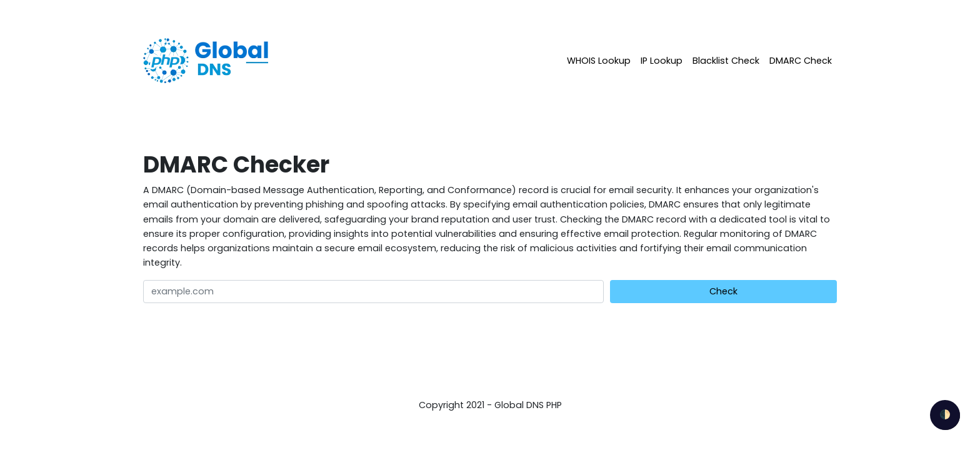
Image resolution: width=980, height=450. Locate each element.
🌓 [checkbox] (945, 414)
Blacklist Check (726, 61)
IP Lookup (662, 61)
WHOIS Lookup (599, 61)
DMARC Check (801, 61)
